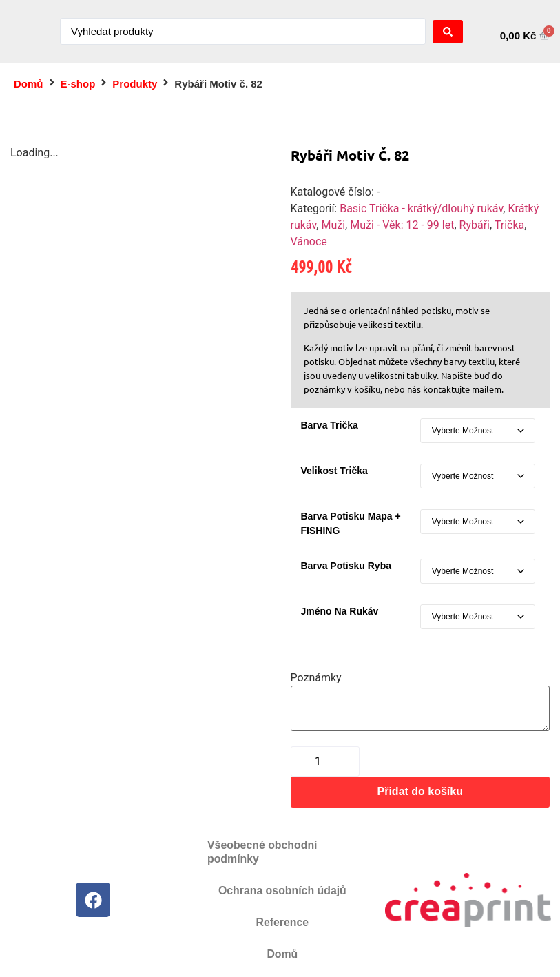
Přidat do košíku (420, 791)
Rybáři (475, 225)
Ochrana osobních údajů (282, 891)
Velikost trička (334, 471)
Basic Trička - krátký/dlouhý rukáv (421, 208)
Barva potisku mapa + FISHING (351, 523)
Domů (29, 84)
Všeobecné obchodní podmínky (263, 852)
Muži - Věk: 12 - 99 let (402, 225)
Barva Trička (330, 425)
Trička (509, 225)
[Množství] (325, 761)
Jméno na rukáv (340, 611)
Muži (333, 225)
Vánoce (309, 241)
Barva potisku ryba (346, 566)
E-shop (78, 84)
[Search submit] (448, 32)
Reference (282, 922)
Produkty (135, 84)
